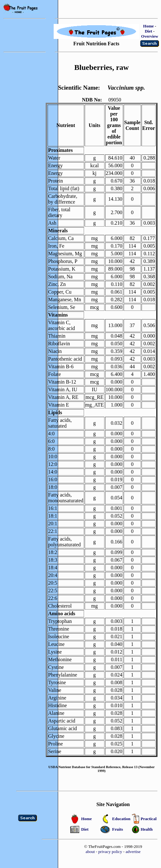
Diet (148, 31)
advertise (133, 852)
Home (148, 26)
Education (121, 819)
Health (147, 829)
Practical (149, 819)
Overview (150, 36)
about (90, 852)
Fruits (118, 829)
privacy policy (110, 852)
